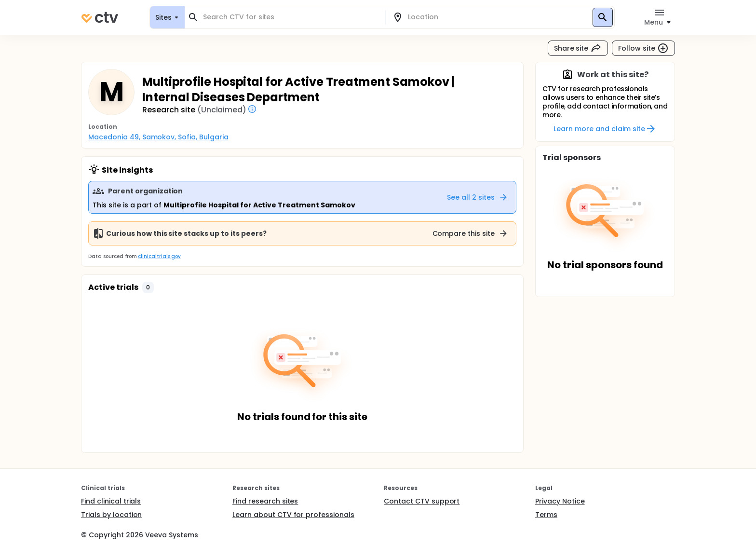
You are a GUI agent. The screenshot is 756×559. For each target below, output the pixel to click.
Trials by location (111, 515)
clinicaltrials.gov (159, 256)
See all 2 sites (478, 197)
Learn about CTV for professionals (293, 515)
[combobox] (291, 17)
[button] (148, 287)
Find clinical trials (111, 501)
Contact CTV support (422, 501)
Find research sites (265, 501)
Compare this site (471, 233)
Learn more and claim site (605, 129)
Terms (546, 515)
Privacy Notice (560, 501)
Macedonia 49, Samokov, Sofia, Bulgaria (158, 137)
